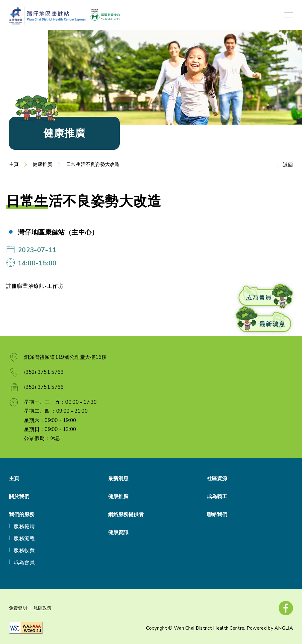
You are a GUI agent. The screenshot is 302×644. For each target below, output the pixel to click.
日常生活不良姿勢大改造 (93, 164)
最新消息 (118, 479)
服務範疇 (24, 526)
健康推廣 (42, 164)
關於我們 (19, 496)
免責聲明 (18, 608)
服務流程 (24, 538)
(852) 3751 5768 (44, 372)
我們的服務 (22, 514)
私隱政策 (43, 608)
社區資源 (217, 479)
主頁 (14, 164)
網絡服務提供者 (126, 514)
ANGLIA (284, 628)
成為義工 (217, 496)
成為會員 (24, 562)
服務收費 (24, 550)
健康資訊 (118, 532)
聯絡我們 (217, 514)
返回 (288, 165)
